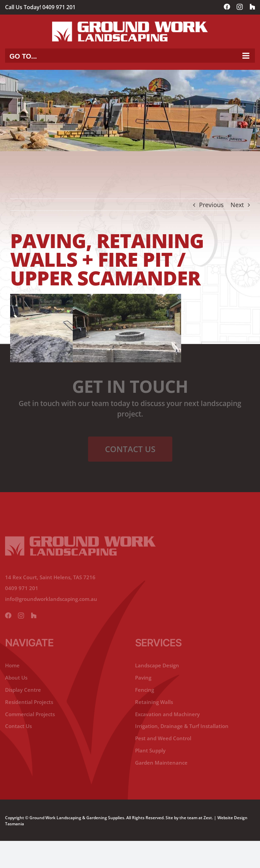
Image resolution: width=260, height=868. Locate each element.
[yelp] (34, 616)
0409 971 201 (59, 7)
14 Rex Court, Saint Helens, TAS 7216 (50, 577)
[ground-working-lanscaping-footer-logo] (80, 539)
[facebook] (8, 616)
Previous (211, 205)
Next (237, 205)
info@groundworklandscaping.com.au (51, 599)
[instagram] (21, 616)
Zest (208, 818)
